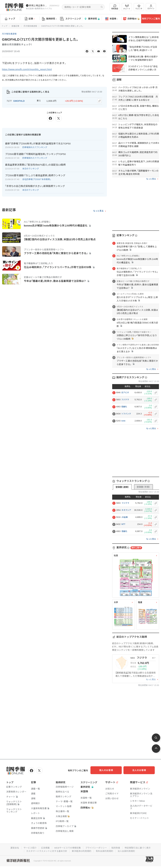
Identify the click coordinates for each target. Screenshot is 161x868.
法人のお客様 (141, 770)
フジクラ (125, 400)
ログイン (151, 7)
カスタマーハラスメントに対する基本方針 (46, 850)
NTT (123, 524)
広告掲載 (44, 847)
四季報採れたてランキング (35, 147)
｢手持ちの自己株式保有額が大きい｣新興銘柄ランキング (35, 186)
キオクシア (126, 510)
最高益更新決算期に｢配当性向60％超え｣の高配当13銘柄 (35, 164)
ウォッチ (139, 7)
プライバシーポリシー (97, 847)
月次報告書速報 (30, 26)
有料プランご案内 (151, 19)
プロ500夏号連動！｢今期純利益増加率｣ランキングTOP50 (36, 154)
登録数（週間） (122, 487)
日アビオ (125, 393)
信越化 (124, 407)
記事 (30, 19)
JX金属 (125, 517)
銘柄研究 (49, 19)
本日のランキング (31, 168)
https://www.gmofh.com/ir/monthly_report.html (29, 69)
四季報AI (131, 19)
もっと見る (98, 210)
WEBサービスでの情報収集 (67, 847)
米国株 (112, 19)
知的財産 (117, 847)
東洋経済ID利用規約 (82, 850)
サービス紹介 (29, 847)
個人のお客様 (109, 770)
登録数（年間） (143, 487)
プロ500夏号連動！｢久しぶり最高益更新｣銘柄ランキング (35, 175)
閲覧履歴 (115, 7)
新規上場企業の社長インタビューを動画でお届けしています (39, 5)
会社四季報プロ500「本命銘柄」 (37, 179)
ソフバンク (126, 414)
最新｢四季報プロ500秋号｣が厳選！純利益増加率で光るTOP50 (38, 143)
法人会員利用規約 (128, 850)
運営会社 (13, 847)
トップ (10, 19)
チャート (127, 7)
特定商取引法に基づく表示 (139, 847)
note (123, 421)
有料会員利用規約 (105, 850)
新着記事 (15, 26)
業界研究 (92, 19)
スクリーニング (71, 19)
